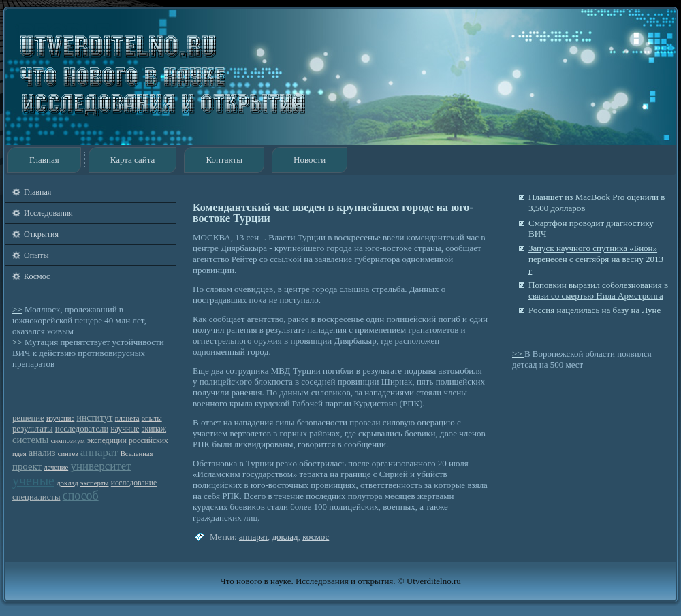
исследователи (82, 429)
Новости (310, 160)
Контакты (224, 160)
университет (100, 466)
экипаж (154, 429)
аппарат (99, 452)
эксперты (95, 483)
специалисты (36, 497)
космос (316, 537)
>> (17, 309)
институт (95, 418)
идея (19, 454)
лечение (56, 467)
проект (27, 466)
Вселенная (137, 454)
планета (127, 418)
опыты (152, 418)
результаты (33, 429)
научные (125, 429)
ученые (33, 481)
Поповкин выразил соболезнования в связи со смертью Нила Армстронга (598, 290)
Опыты (36, 255)
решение (28, 418)
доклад (67, 483)
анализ (42, 453)
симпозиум (68, 441)
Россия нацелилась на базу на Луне (595, 310)
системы (30, 440)
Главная (44, 160)
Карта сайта (133, 160)
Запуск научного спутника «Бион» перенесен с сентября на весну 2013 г (596, 259)
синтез (68, 454)
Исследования (48, 213)
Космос (37, 276)
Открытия (41, 234)
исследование (134, 483)
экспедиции (107, 441)
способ (81, 496)
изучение (60, 418)
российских (148, 441)
